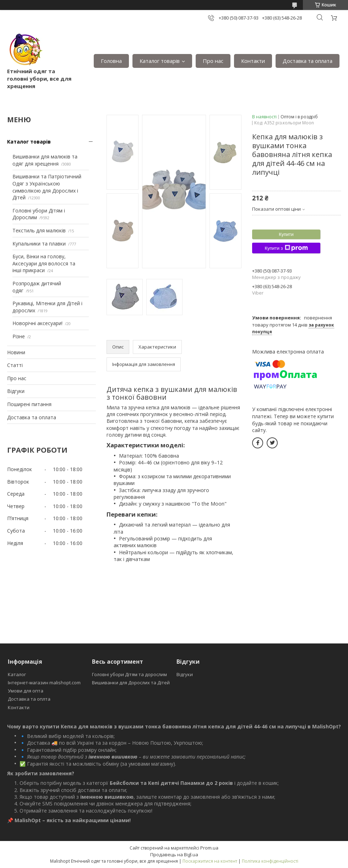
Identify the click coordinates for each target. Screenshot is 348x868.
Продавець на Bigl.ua (174, 854)
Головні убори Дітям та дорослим (129, 674)
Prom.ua (209, 848)
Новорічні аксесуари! (37, 323)
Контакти (253, 61)
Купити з (286, 248)
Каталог (17, 674)
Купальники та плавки (39, 244)
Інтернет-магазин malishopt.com (44, 683)
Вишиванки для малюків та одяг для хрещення (45, 160)
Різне (19, 336)
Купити (286, 234)
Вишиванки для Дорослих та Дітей (131, 683)
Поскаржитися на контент (210, 861)
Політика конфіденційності (270, 861)
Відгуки (16, 391)
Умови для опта (26, 691)
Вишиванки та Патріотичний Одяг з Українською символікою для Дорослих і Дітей (47, 187)
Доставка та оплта (29, 699)
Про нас (213, 61)
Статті (15, 365)
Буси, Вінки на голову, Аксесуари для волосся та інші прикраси (44, 263)
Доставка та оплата (308, 61)
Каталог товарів (160, 61)
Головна (111, 61)
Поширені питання (29, 404)
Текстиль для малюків (39, 230)
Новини (16, 352)
